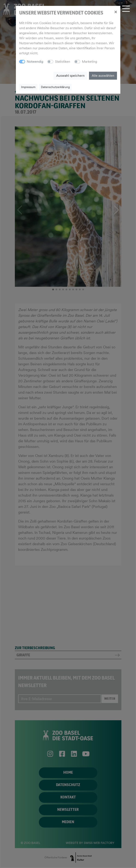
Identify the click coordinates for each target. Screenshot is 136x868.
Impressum (28, 87)
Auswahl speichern (70, 76)
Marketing (90, 62)
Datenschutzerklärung (55, 87)
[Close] (116, 12)
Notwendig (35, 62)
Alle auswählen (103, 76)
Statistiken (63, 62)
